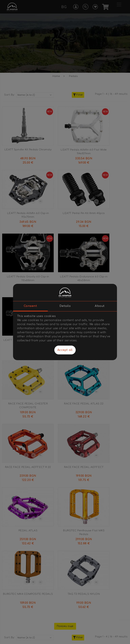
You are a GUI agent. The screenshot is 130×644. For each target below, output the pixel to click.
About (100, 306)
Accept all (65, 350)
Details (65, 306)
